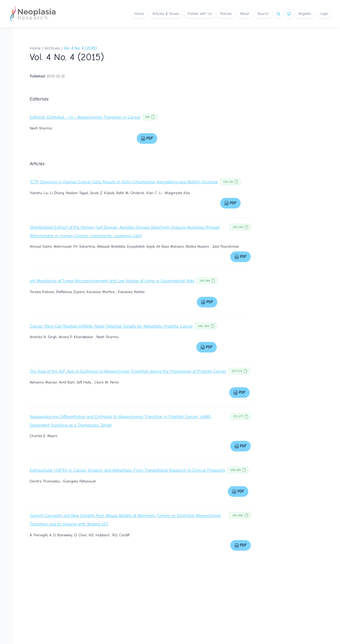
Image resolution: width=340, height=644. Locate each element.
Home (139, 14)
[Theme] (289, 14)
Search (263, 14)
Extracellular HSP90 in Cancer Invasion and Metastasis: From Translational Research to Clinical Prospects (127, 470)
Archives (52, 48)
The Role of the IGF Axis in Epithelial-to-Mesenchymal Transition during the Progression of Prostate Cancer (128, 371)
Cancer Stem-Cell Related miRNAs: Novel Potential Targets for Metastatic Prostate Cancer (111, 326)
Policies (226, 14)
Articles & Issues (166, 14)
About (245, 14)
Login (324, 14)
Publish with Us (200, 14)
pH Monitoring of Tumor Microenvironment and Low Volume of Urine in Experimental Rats (112, 281)
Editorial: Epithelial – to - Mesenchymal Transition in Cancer (85, 117)
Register (305, 14)
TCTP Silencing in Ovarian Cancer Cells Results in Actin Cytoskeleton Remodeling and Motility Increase (124, 182)
